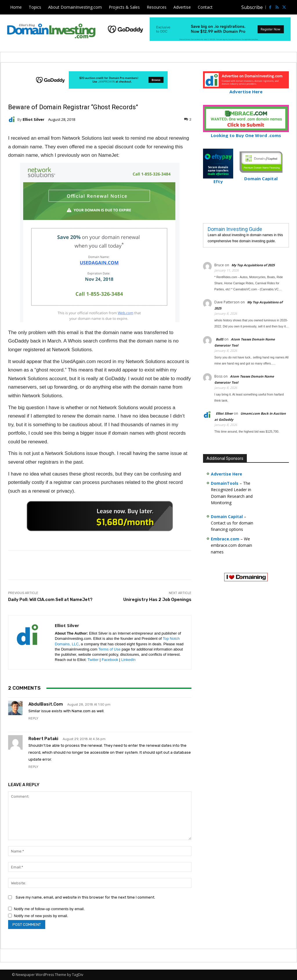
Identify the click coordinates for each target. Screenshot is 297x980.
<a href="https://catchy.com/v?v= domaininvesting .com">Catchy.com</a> (100, 516)
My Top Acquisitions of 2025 (253, 265)
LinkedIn (128, 660)
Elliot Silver (33, 120)
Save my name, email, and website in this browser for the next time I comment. (85, 897)
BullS (220, 339)
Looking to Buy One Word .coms (246, 133)
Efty (218, 179)
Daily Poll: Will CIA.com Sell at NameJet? (50, 600)
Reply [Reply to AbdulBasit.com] (33, 718)
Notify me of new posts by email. (41, 916)
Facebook (110, 660)
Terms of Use (109, 649)
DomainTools (225, 483)
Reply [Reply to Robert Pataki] (33, 767)
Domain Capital (227, 517)
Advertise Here (246, 89)
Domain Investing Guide (235, 229)
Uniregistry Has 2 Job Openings (157, 600)
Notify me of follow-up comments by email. (49, 909)
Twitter (93, 660)
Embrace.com (225, 539)
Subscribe (252, 7)
